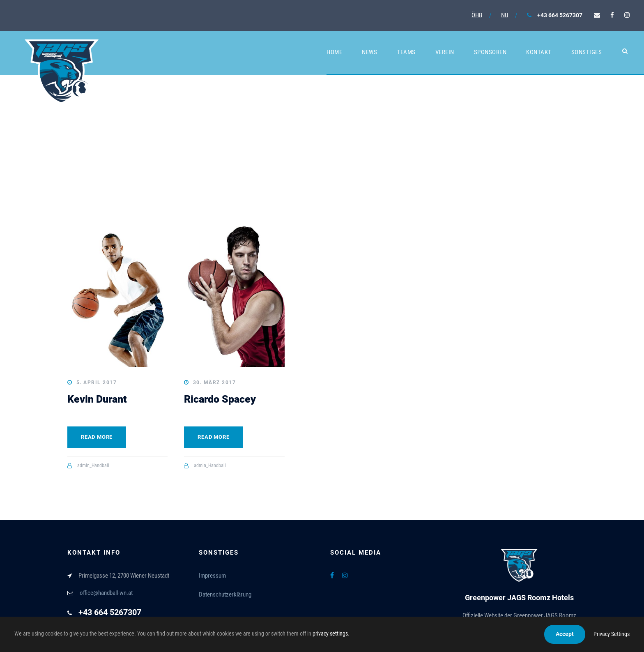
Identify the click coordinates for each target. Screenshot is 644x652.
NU (505, 15)
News (369, 52)
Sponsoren (490, 52)
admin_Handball (93, 465)
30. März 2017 (215, 382)
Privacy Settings (612, 634)
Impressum (212, 576)
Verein (445, 52)
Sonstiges (587, 52)
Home (334, 52)
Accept (565, 634)
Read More (97, 437)
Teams (406, 52)
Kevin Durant (97, 399)
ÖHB (477, 15)
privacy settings (330, 634)
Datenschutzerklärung (225, 594)
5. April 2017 (97, 382)
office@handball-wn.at (106, 593)
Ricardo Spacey (220, 399)
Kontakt (539, 52)
